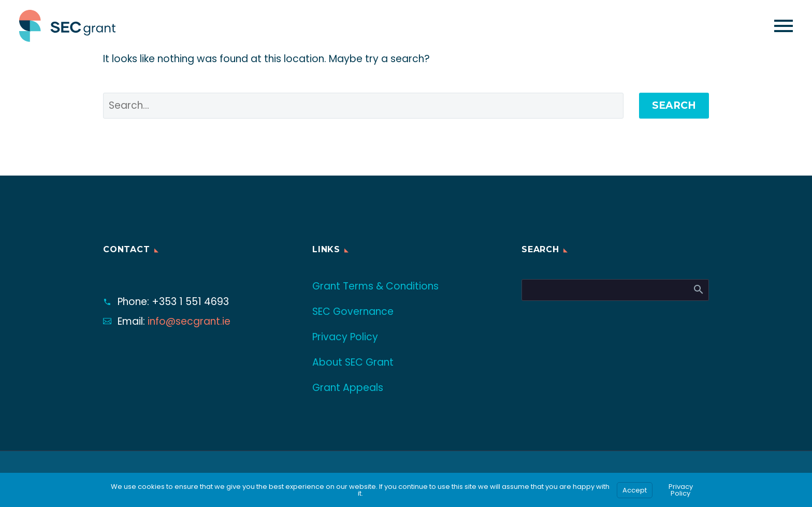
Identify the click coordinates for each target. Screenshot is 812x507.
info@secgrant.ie (189, 321)
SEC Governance (353, 312)
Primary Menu (784, 26)
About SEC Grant (353, 362)
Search (674, 105)
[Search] (615, 290)
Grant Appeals (348, 388)
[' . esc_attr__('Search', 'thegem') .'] (363, 106)
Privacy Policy (345, 337)
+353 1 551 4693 (190, 302)
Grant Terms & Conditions (375, 286)
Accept (635, 490)
